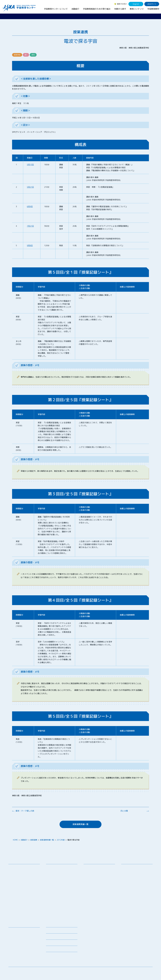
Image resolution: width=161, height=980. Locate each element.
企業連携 (89, 876)
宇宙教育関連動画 (17, 943)
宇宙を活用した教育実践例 (58, 917)
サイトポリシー (147, 971)
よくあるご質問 (52, 943)
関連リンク (50, 937)
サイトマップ (132, 971)
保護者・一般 (128, 877)
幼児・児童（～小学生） (133, 867)
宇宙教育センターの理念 (20, 867)
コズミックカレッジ (56, 883)
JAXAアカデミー (54, 892)
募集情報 (49, 931)
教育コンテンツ (137, 9)
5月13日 (30, 165)
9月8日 (30, 245)
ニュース (49, 925)
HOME (15, 840)
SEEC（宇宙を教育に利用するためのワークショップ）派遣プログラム (62, 875)
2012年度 (61, 840)
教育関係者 (127, 880)
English (136, 4)
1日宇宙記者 (53, 905)
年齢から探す (120, 9)
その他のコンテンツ (18, 952)
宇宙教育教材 (153, 9)
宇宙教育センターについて (56, 9)
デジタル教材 (15, 934)
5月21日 (30, 187)
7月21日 (30, 226)
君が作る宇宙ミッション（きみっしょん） (63, 900)
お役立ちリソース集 (18, 940)
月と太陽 (124, 811)
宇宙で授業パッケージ (56, 880)
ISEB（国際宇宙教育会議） (58, 914)
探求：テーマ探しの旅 (25, 811)
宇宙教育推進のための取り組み (97, 9)
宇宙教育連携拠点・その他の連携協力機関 (25, 872)
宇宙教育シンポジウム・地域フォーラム (95, 869)
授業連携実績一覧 (80, 824)
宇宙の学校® (53, 886)
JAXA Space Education (19, 956)
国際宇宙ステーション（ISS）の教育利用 (22, 948)
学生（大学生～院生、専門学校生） (137, 874)
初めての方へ (122, 4)
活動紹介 (75, 9)
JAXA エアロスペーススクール (60, 896)
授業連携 (34, 840)
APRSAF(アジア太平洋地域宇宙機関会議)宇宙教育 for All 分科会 (62, 909)
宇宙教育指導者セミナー (57, 889)
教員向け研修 (53, 867)
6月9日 (30, 207)
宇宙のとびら (15, 937)
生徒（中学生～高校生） (133, 871)
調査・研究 (90, 873)
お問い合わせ (15, 876)
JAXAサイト (152, 4)
